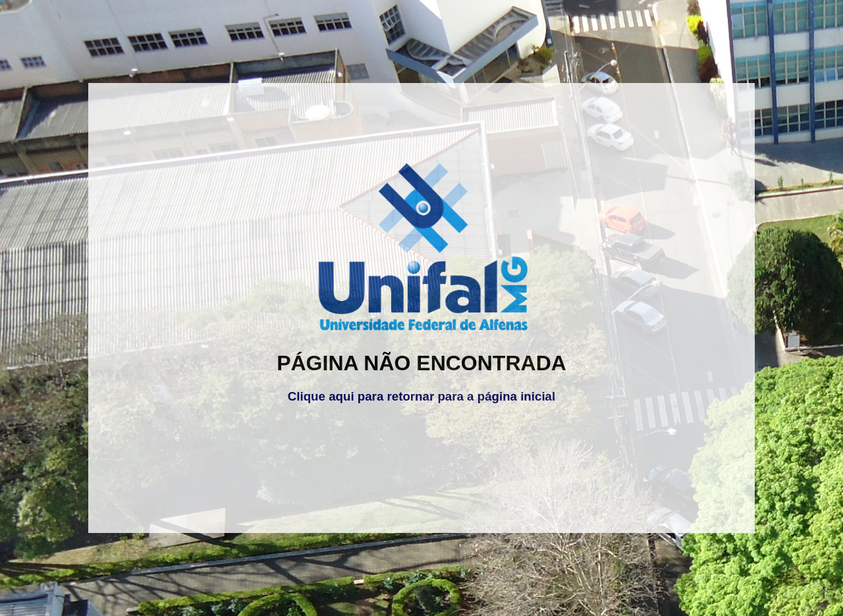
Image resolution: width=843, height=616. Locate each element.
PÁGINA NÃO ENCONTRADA (421, 363)
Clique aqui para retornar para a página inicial (421, 396)
